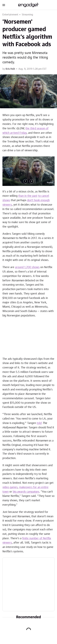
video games (10, 487)
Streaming (27, 15)
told (39, 423)
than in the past (28, 196)
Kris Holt (10, 69)
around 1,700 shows (27, 267)
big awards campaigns (26, 492)
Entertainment (10, 15)
